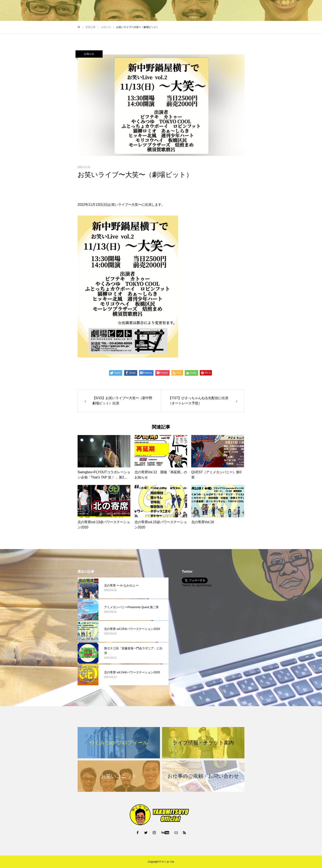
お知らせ (89, 54)
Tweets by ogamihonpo (197, 585)
